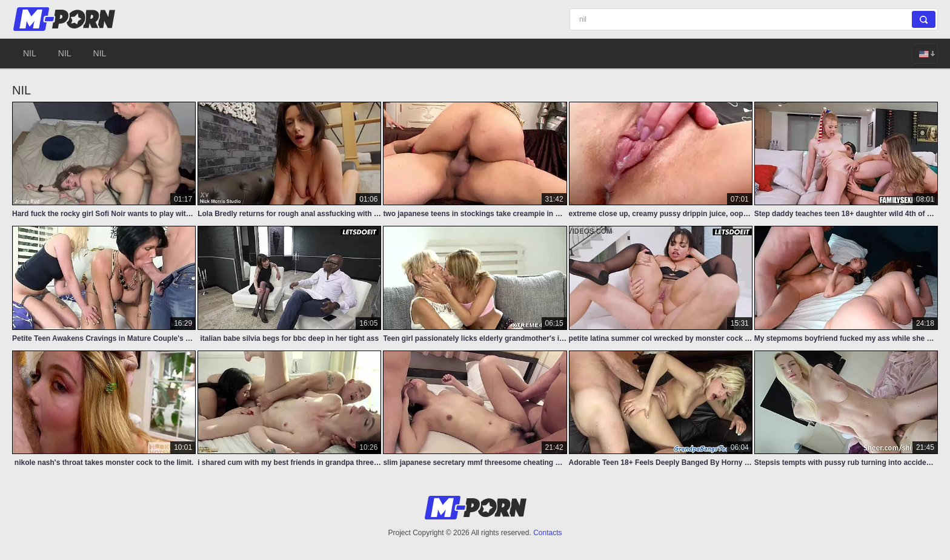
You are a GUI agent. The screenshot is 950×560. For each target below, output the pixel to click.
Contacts (547, 533)
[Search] (754, 19)
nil (30, 53)
